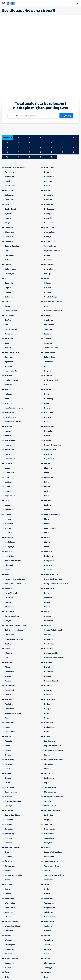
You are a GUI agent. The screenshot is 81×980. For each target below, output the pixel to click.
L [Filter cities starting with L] (18, 73)
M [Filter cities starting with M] (40, 73)
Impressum (6, 978)
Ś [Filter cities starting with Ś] (52, 78)
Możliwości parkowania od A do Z (10, 940)
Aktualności (47, 964)
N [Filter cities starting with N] (52, 73)
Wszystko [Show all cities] (7, 64)
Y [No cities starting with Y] (18, 83)
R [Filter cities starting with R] (29, 78)
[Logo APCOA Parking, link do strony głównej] (8, 3)
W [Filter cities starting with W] (7, 83)
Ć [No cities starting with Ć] (63, 64)
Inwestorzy (47, 961)
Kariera (45, 957)
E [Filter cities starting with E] (7, 68)
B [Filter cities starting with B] (40, 64)
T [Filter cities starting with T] (63, 78)
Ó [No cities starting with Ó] (7, 78)
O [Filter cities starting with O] (74, 73)
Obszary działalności (51, 948)
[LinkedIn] (23, 937)
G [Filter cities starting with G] (40, 68)
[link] (21, 93)
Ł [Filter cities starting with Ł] (29, 73)
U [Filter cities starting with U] (74, 78)
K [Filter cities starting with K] (7, 73)
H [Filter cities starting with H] (52, 68)
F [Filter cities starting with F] (29, 68)
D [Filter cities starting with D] (74, 64)
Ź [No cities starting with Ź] (40, 83)
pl (72, 3)
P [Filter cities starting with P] (18, 78)
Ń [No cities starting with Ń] (63, 73)
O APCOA (46, 937)
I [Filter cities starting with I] (63, 68)
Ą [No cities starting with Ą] (29, 64)
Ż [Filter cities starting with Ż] (52, 83)
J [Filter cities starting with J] (74, 68)
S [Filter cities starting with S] (40, 78)
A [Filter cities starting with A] (18, 64)
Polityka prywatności (9, 975)
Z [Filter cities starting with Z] (29, 83)
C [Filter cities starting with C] (52, 64)
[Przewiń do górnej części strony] (78, 921)
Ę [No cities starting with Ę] (18, 68)
